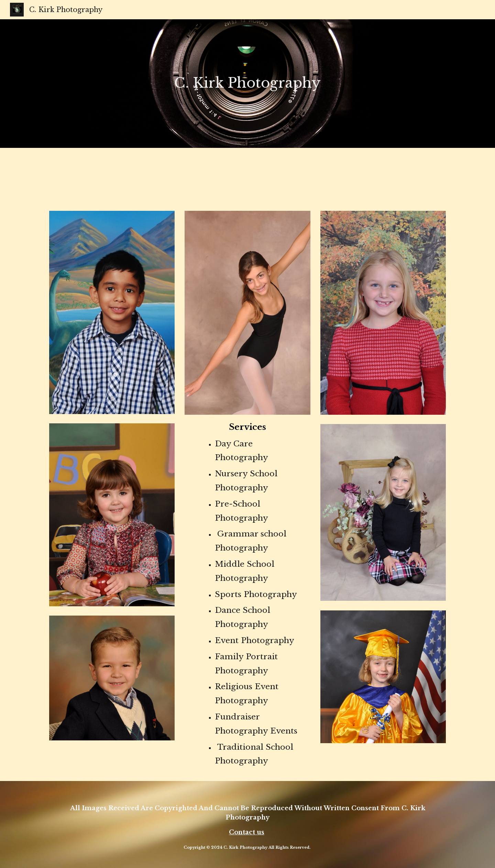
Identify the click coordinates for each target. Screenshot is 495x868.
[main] (247, 79)
